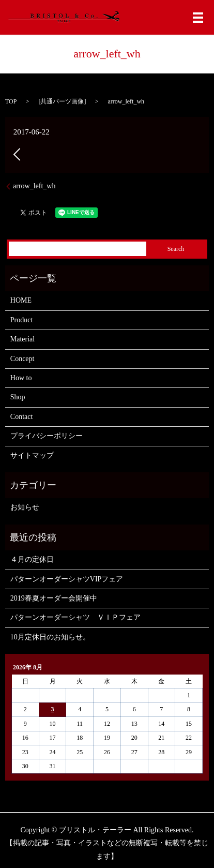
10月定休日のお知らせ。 (50, 637)
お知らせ (25, 507)
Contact (22, 417)
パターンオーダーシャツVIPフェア (67, 579)
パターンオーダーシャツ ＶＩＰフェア (75, 617)
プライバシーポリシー (47, 436)
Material (22, 339)
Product (22, 320)
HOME (21, 300)
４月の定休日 (32, 559)
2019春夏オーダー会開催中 (54, 598)
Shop (18, 397)
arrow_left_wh (34, 186)
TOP (11, 101)
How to (21, 378)
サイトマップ (32, 455)
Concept (22, 359)
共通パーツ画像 (62, 101)
